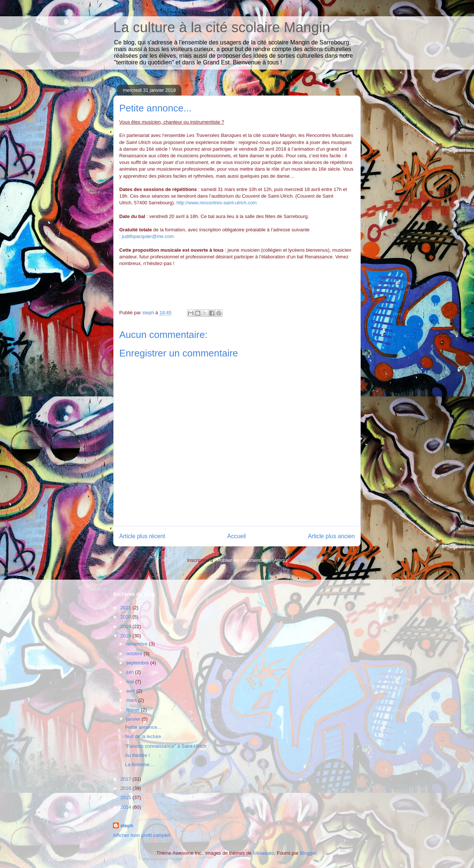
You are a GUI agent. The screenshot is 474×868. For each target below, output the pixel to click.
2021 (126, 608)
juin (131, 672)
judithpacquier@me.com (148, 236)
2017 (126, 779)
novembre (138, 644)
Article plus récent (142, 536)
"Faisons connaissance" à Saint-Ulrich (166, 746)
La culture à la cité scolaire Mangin (222, 27)
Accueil (237, 536)
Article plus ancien (331, 536)
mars (132, 700)
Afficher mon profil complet (141, 835)
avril (131, 691)
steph (127, 826)
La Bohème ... (140, 765)
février (134, 710)
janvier (134, 719)
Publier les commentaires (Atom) (252, 560)
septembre (138, 663)
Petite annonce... (143, 727)
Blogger (308, 853)
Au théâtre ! (137, 755)
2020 (126, 617)
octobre (135, 653)
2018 (126, 636)
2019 (126, 626)
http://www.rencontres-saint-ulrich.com (216, 203)
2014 (126, 807)
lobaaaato (263, 853)
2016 (126, 788)
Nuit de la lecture (143, 736)
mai (131, 682)
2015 (126, 797)
